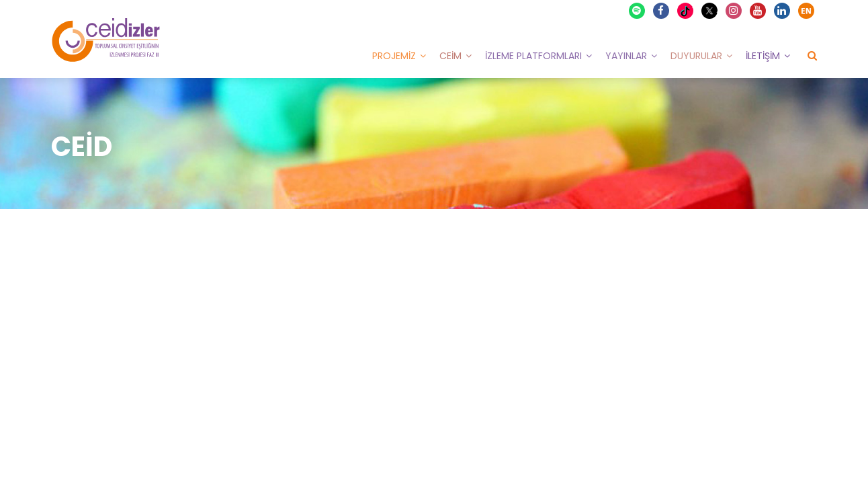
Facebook (662, 11)
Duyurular (696, 56)
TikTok (687, 11)
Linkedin (783, 11)
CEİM (450, 56)
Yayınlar (626, 56)
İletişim (763, 56)
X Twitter (711, 10)
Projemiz (394, 56)
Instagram (734, 11)
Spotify (638, 11)
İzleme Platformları (533, 56)
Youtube (758, 11)
